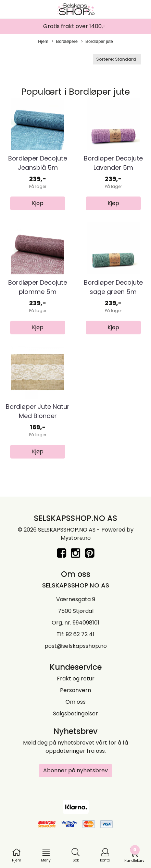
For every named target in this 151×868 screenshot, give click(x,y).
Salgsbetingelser (75, 714)
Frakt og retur (76, 679)
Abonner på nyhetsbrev (75, 770)
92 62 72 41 (80, 634)
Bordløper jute (97, 42)
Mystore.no (76, 538)
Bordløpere (65, 42)
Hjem (43, 41)
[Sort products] (117, 59)
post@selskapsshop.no (76, 646)
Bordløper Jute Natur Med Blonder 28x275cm (38, 416)
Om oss (75, 702)
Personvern (75, 690)
